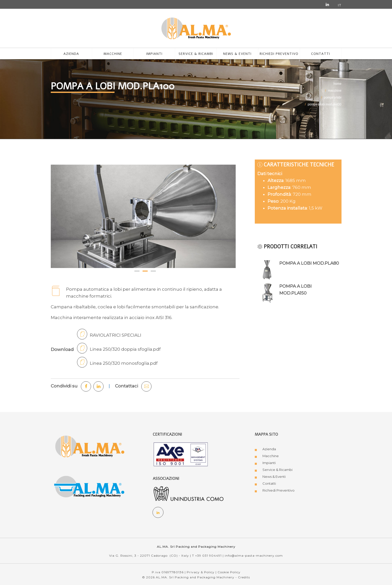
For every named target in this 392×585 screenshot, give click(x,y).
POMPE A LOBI (333, 98)
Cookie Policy (229, 572)
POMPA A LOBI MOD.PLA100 (324, 105)
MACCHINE (335, 91)
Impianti (154, 54)
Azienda (269, 449)
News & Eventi (237, 54)
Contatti (321, 54)
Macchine (271, 456)
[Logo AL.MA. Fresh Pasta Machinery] (90, 446)
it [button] (340, 5)
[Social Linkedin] (158, 512)
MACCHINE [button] (113, 54)
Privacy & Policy (201, 572)
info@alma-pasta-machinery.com (254, 556)
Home (338, 84)
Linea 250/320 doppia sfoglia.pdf (119, 348)
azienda (71, 54)
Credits (244, 577)
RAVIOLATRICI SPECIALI (109, 334)
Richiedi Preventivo (279, 490)
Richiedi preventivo (279, 54)
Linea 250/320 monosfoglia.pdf (117, 362)
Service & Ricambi (196, 54)
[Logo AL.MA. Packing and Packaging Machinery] (90, 487)
